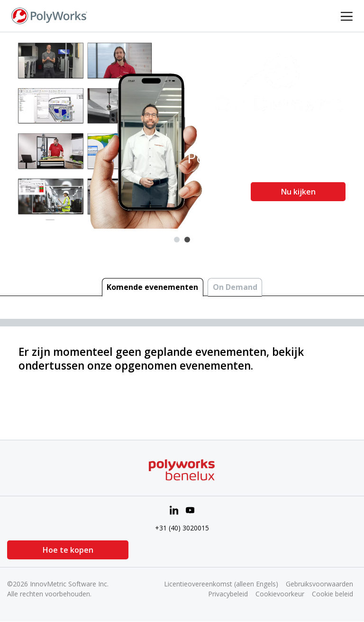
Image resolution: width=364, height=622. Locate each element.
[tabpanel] (182, 130)
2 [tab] (187, 240)
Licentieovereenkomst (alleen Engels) (221, 584)
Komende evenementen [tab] (152, 287)
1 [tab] (177, 240)
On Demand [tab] (235, 287)
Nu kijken (298, 192)
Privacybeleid (228, 594)
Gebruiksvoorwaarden (319, 584)
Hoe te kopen (55, 550)
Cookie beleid (332, 594)
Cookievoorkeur (280, 594)
